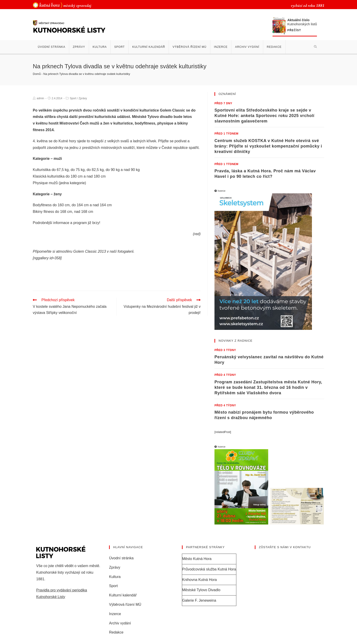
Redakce (116, 632)
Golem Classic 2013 (90, 251)
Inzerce (115, 614)
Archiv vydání (120, 623)
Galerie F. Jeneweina (199, 600)
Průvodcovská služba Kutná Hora (209, 569)
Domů (37, 74)
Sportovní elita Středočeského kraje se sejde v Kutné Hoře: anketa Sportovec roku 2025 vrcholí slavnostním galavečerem (264, 116)
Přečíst (294, 30)
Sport (73, 98)
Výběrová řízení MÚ (125, 605)
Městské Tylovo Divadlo (201, 590)
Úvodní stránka (121, 558)
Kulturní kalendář (123, 595)
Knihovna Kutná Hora (199, 580)
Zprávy (83, 98)
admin (40, 98)
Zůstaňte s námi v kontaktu (285, 547)
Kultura (115, 577)
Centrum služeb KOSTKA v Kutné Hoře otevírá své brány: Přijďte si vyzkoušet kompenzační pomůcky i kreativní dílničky (268, 146)
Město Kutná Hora (197, 559)
